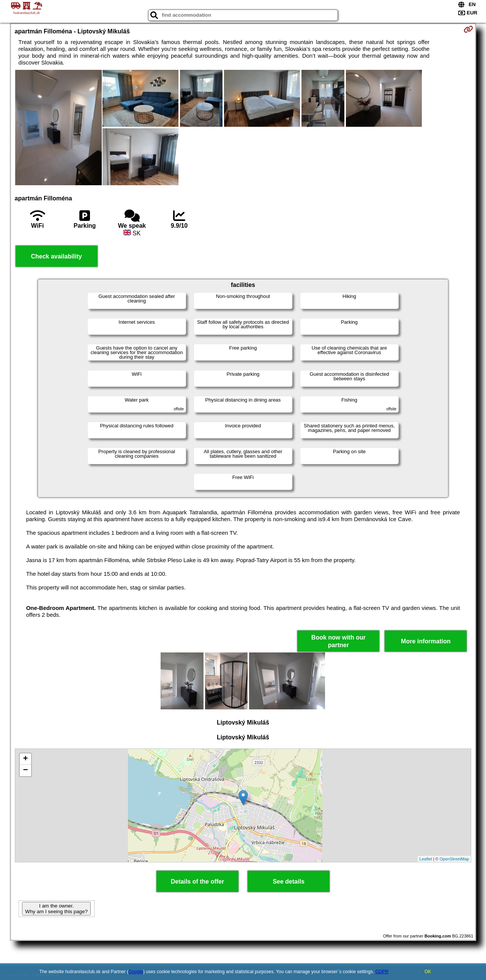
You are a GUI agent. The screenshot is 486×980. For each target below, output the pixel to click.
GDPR (382, 972)
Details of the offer (197, 882)
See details (289, 882)
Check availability (56, 256)
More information (426, 641)
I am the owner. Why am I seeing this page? (56, 909)
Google (136, 972)
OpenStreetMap (454, 859)
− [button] (25, 770)
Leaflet (426, 859)
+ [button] (25, 759)
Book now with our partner (338, 641)
